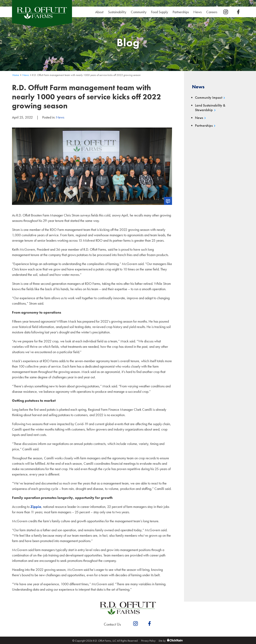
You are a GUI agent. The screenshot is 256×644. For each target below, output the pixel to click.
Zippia (36, 507)
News (197, 12)
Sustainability (118, 12)
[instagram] (226, 12)
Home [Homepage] (16, 75)
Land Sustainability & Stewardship (210, 108)
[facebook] (238, 12)
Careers (213, 12)
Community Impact (209, 97)
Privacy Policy (148, 641)
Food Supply (159, 12)
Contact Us (112, 624)
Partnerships (181, 12)
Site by (171, 641)
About (99, 12)
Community (139, 12)
